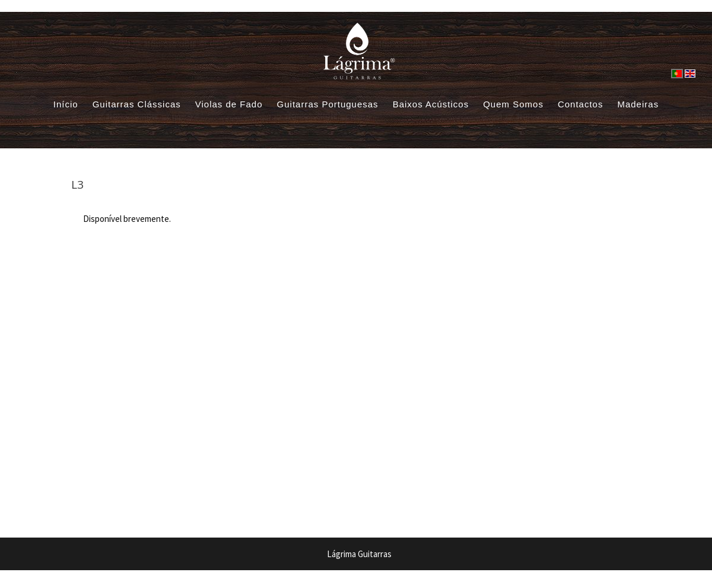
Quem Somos (513, 104)
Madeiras (638, 104)
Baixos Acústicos (431, 104)
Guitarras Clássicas (137, 104)
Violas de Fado (229, 104)
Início (66, 104)
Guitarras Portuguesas (328, 104)
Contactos (581, 104)
